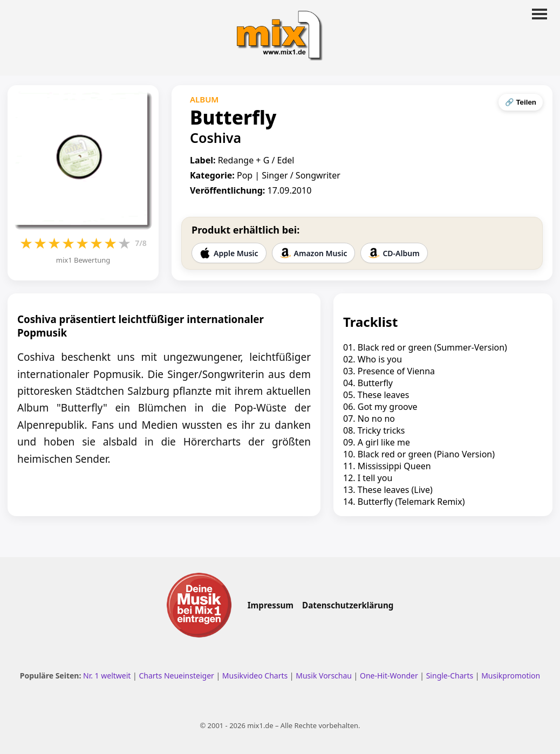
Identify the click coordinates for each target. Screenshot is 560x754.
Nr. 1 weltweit (107, 676)
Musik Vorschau (324, 676)
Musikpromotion (511, 676)
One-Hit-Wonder (389, 676)
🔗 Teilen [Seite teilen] (521, 102)
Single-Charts (450, 676)
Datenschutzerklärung (348, 605)
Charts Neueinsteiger (176, 676)
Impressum (271, 605)
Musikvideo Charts (255, 676)
